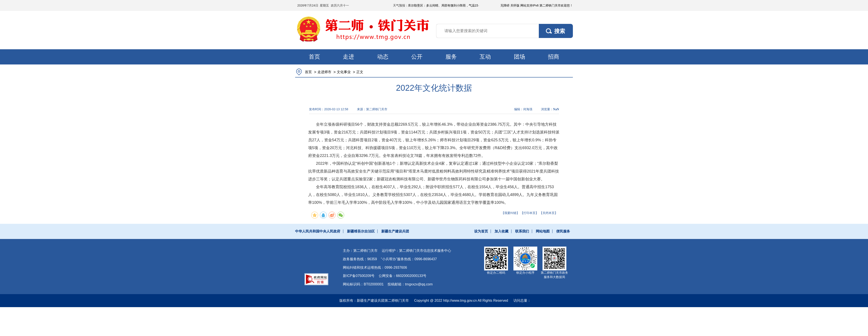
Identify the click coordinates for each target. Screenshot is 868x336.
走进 (349, 57)
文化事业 (344, 72)
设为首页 (481, 231)
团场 (519, 57)
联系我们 (522, 231)
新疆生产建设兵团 (395, 231)
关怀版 (515, 5)
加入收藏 (501, 231)
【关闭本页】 (549, 213)
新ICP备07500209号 (359, 276)
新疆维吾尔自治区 (361, 231)
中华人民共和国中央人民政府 (318, 231)
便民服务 (563, 231)
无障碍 (505, 5)
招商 (554, 57)
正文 (360, 72)
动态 (383, 57)
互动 (485, 57)
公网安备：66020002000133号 (403, 276)
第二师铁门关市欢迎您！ (556, 5)
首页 (314, 57)
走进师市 (324, 72)
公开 (417, 57)
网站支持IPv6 (529, 5)
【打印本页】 (529, 213)
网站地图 (543, 231)
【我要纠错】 (510, 213)
